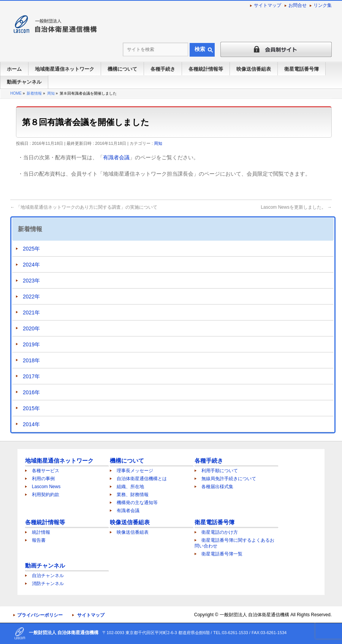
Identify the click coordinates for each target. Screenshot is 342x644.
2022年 (31, 297)
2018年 (31, 360)
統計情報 (41, 532)
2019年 (31, 344)
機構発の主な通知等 (137, 503)
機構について (127, 461)
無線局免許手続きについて (229, 479)
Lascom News (46, 487)
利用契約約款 (46, 495)
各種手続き (209, 461)
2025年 (31, 249)
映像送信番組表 (130, 522)
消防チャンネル (48, 584)
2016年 (31, 392)
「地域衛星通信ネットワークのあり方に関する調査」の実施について (84, 207)
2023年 (31, 281)
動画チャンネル (45, 565)
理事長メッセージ (135, 471)
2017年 (31, 376)
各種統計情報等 (45, 522)
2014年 (31, 424)
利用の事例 (43, 479)
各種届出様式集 (217, 487)
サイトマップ (268, 5)
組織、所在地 (130, 487)
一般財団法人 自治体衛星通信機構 (254, 615)
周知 (158, 143)
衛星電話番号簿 (215, 522)
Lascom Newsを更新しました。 (296, 207)
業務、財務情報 (133, 495)
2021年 (31, 312)
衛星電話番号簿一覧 (222, 554)
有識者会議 (116, 157)
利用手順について (220, 471)
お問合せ (298, 5)
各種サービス (46, 471)
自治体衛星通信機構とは (142, 479)
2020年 (31, 328)
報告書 (39, 540)
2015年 (31, 408)
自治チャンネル (48, 576)
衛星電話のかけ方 (220, 532)
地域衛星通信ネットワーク (59, 461)
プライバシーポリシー (40, 615)
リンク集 (323, 5)
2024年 (31, 265)
